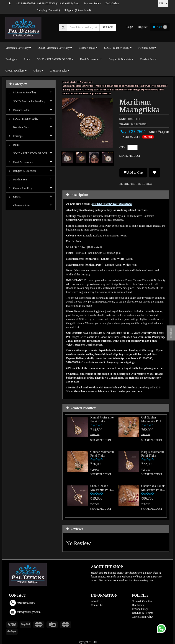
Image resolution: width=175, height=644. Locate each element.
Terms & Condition (143, 601)
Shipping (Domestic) (48, 10)
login (130, 27)
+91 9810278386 (26, 3)
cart (160, 27)
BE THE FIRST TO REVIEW (136, 184)
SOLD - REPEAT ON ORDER (28, 153)
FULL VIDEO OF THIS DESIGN (112, 204)
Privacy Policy (140, 609)
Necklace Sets (19, 127)
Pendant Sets (18, 180)
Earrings (16, 136)
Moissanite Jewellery (23, 92)
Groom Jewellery (21, 188)
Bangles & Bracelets (23, 171)
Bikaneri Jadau (19, 110)
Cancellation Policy (143, 617)
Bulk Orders (112, 3)
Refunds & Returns (143, 613)
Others (15, 197)
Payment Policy (92, 3)
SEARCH (108, 27)
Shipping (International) (78, 10)
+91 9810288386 (46, 3)
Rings (27, 59)
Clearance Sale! (20, 205)
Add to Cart (133, 172)
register (143, 27)
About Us (96, 601)
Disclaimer (138, 605)
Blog (76, 3)
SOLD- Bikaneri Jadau (24, 119)
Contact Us (97, 605)
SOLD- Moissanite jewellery (27, 101)
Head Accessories (21, 162)
